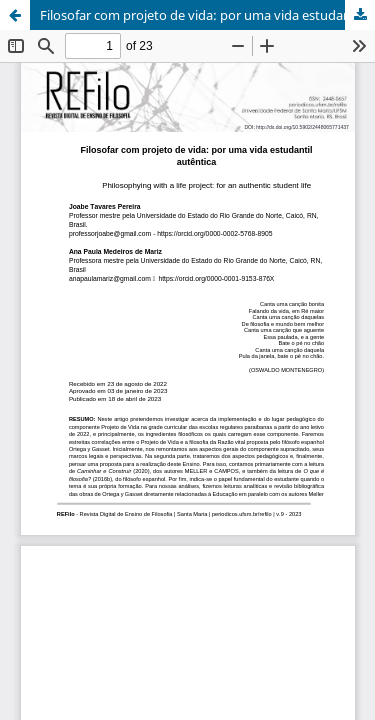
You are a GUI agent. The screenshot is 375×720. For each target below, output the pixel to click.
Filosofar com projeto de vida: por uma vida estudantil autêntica (207, 15)
